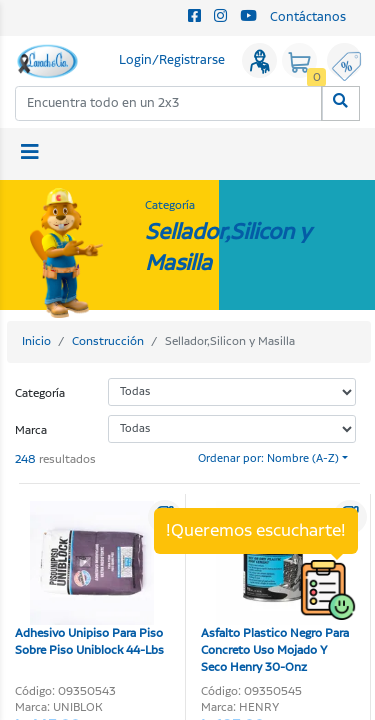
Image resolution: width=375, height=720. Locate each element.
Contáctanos (308, 17)
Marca (31, 430)
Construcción (108, 341)
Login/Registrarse (172, 60)
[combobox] (169, 103)
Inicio (36, 341)
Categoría (40, 393)
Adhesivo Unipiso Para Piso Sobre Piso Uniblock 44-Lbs (89, 580)
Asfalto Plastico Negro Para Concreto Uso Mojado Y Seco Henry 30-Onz (275, 588)
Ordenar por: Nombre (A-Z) (268, 459)
